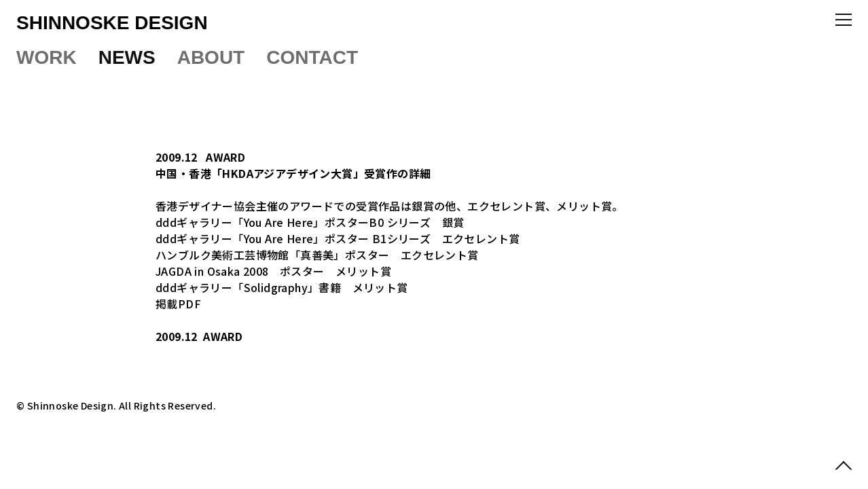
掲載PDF (178, 304)
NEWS (127, 57)
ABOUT (211, 57)
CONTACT (312, 57)
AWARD (225, 157)
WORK (47, 57)
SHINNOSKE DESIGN (112, 23)
